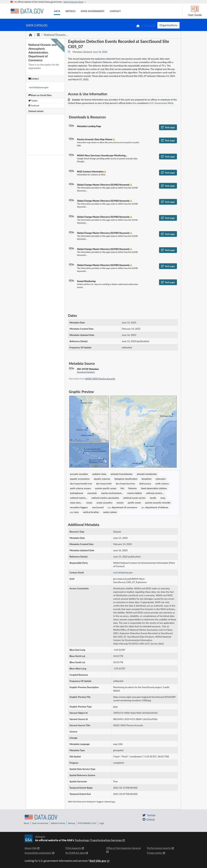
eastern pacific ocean (106, 488)
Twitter (33, 101)
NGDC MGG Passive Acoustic (100, 379)
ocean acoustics (104, 503)
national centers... (155, 493)
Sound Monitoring (86, 281)
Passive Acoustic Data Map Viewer (95, 139)
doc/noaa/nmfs (104, 483)
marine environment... (112, 493)
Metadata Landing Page (89, 126)
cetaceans (161, 479)
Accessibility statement (38, 853)
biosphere (147, 479)
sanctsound (98, 507)
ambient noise (99, 474)
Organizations (168, 25)
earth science (162, 483)
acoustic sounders (79, 474)
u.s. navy (74, 512)
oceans (120, 503)
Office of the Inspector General (123, 848)
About (26, 823)
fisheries (132, 488)
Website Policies (58, 823)
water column (110, 512)
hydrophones (77, 493)
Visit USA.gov (98, 861)
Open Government (40, 823)
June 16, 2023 (100, 52)
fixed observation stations (154, 488)
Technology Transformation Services (98, 840)
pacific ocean (134, 503)
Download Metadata (86, 372)
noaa (163, 498)
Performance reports (159, 848)
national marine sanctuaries (105, 498)
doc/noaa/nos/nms (125, 483)
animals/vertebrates (147, 474)
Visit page (168, 127)
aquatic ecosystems (80, 479)
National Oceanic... (56, 35)
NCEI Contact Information (91, 171)
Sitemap (71, 823)
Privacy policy (155, 853)
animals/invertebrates (121, 474)
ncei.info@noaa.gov (39, 87)
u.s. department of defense (155, 507)
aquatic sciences (102, 479)
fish (122, 488)
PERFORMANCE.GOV (87, 823)
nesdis (153, 498)
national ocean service (134, 498)
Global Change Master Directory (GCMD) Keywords (104, 185)
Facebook (34, 106)
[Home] (27, 11)
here (113, 802)
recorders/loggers (79, 507)
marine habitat (134, 493)
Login (102, 823)
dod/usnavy (145, 483)
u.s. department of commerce (122, 507)
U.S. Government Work (162, 103)
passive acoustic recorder (158, 503)
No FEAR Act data (75, 853)
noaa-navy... (76, 503)
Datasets (150, 26)
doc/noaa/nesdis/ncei (81, 483)
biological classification (126, 479)
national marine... (79, 498)
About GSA (31, 848)
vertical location (91, 512)
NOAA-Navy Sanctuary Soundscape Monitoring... (102, 155)
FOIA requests (73, 848)
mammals (92, 493)
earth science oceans (80, 488)
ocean (89, 503)
